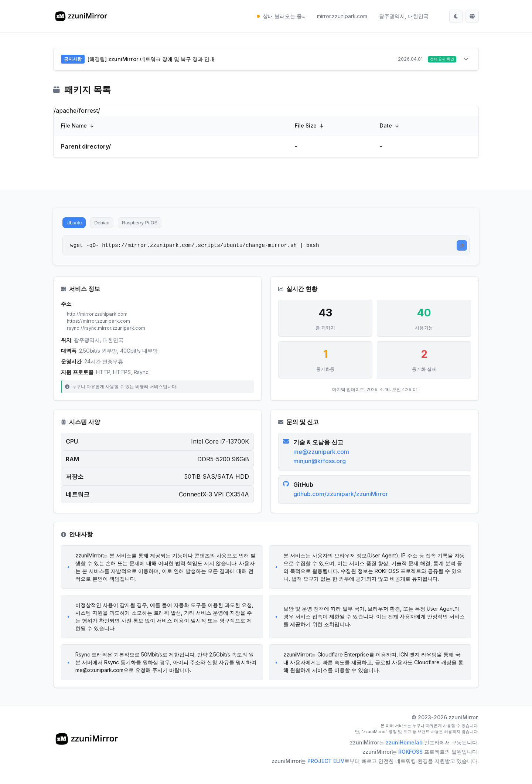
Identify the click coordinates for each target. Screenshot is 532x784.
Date (386, 127)
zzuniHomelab (404, 754)
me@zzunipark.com (323, 461)
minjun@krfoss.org (321, 470)
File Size (306, 127)
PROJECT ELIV (326, 773)
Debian (111, 226)
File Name (74, 127)
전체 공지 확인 (439, 60)
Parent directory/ (86, 148)
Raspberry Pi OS (157, 226)
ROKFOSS (410, 763)
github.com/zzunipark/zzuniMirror (342, 503)
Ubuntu (77, 226)
